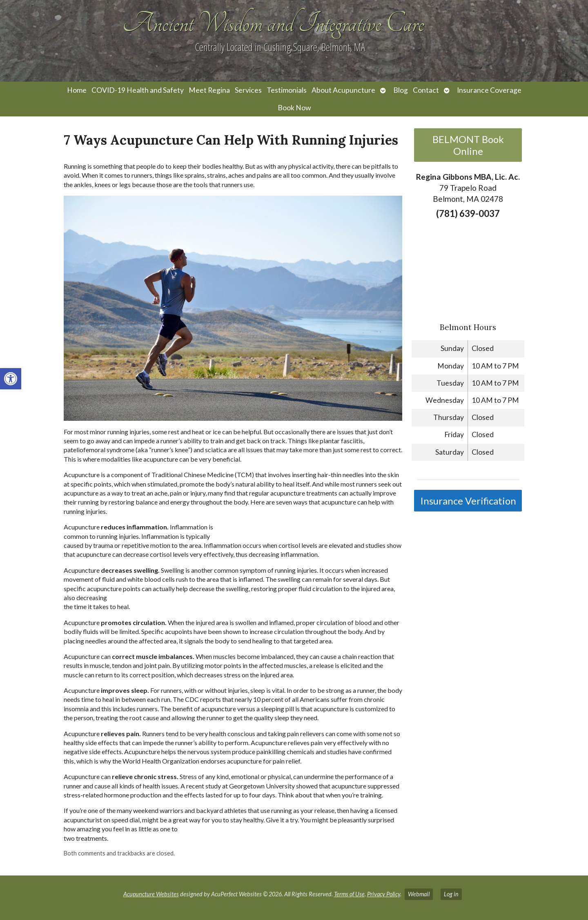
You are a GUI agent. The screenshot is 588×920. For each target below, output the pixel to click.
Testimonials (287, 90)
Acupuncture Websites (151, 894)
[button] (11, 379)
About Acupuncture (343, 90)
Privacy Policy (384, 894)
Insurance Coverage (489, 90)
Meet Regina (209, 90)
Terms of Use (349, 894)
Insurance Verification (468, 501)
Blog (401, 90)
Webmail (419, 894)
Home (77, 90)
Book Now (294, 108)
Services (248, 90)
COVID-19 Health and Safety (138, 90)
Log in (451, 894)
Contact (426, 90)
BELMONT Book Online (468, 145)
